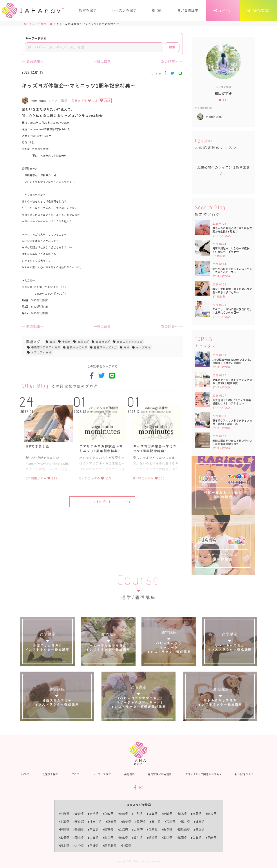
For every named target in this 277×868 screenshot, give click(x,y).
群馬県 (196, 814)
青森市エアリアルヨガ (46, 368)
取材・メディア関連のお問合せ (203, 774)
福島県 (152, 814)
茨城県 (167, 814)
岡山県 (79, 838)
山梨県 (126, 822)
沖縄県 (126, 846)
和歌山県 (183, 830)
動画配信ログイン (245, 774)
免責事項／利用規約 (160, 774)
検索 (172, 47)
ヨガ (127, 368)
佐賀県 (196, 838)
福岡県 (182, 838)
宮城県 (108, 814)
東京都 (79, 822)
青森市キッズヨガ (105, 368)
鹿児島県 (110, 846)
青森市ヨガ (103, 362)
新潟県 (111, 822)
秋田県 (123, 814)
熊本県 (64, 846)
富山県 (155, 822)
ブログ (75, 774)
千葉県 (64, 822)
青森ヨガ (83, 362)
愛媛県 (152, 838)
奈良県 (167, 830)
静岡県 (64, 830)
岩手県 (93, 814)
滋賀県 (108, 830)
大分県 (79, 846)
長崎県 (211, 838)
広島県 (93, 838)
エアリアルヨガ (41, 373)
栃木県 (182, 814)
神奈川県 (95, 822)
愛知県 (79, 830)
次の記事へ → (172, 62)
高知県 (167, 838)
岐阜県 (200, 822)
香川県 (138, 838)
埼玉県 (211, 814)
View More (112, 522)
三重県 (93, 830)
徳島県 (123, 838)
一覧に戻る (102, 62)
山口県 (108, 838)
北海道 (64, 814)
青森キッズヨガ (77, 368)
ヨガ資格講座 (188, 10)
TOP (25, 24)
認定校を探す (50, 774)
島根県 (64, 838)
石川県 (170, 822)
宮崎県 (93, 846)
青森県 (79, 814)
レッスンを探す (124, 10)
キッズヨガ (143, 368)
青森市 (67, 362)
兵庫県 (152, 830)
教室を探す (88, 10)
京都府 (123, 830)
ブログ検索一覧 (42, 24)
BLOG (157, 10)
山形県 (138, 814)
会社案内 (129, 774)
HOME (25, 774)
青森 (53, 362)
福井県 (185, 822)
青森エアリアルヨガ (130, 362)
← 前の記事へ (33, 62)
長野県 (141, 822)
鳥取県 (200, 830)
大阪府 (138, 830)
